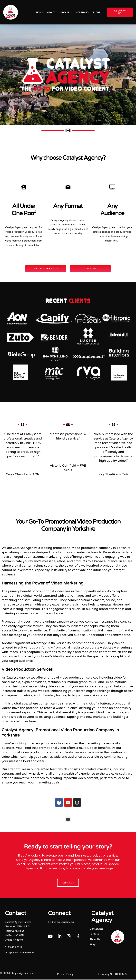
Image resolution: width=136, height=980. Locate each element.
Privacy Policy (65, 975)
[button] (68, 819)
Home (39, 12)
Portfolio (82, 12)
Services (66, 12)
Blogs (97, 12)
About (51, 12)
